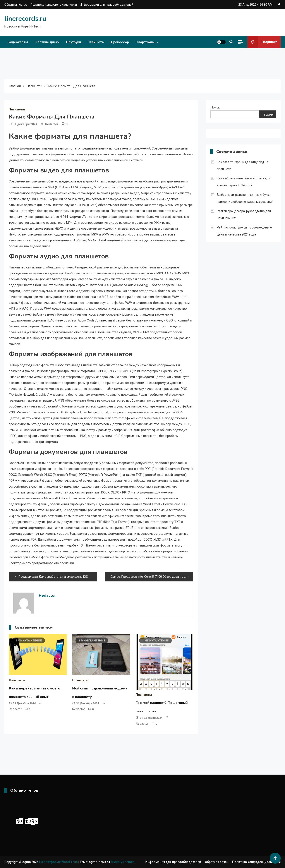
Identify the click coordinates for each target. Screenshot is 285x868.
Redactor (52, 124)
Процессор (120, 42)
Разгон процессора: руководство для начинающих (244, 215)
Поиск (215, 107)
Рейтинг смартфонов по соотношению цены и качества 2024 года (244, 231)
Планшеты (96, 42)
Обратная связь (16, 5)
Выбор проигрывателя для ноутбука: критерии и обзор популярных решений (245, 198)
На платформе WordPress (59, 862)
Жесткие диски (47, 42)
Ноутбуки (74, 42)
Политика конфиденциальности (54, 5)
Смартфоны (145, 42)
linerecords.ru (25, 19)
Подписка (262, 42)
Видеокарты (18, 42)
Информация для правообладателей (107, 5)
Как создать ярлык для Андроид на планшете (243, 165)
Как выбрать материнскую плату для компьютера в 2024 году (244, 182)
